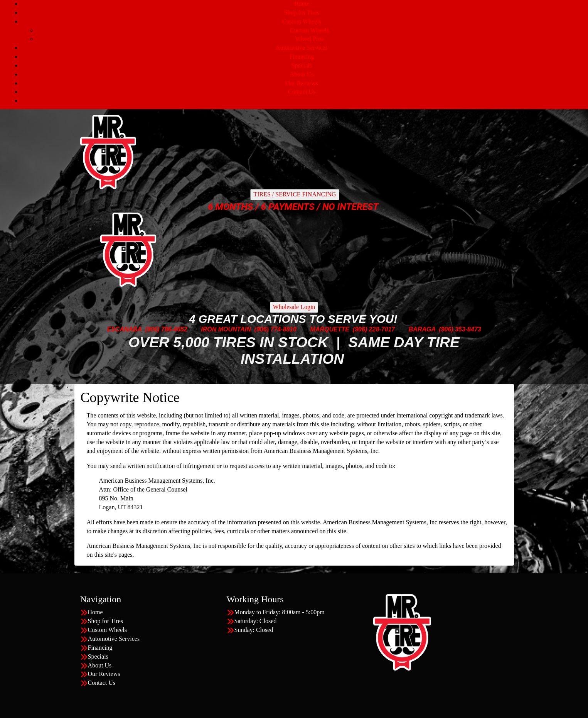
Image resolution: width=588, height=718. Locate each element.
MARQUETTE (330, 329)
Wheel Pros (309, 39)
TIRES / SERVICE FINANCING (295, 194)
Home (302, 4)
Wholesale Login (294, 307)
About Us (302, 74)
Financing (302, 57)
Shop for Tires (302, 13)
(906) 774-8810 (275, 329)
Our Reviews (302, 83)
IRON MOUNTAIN (226, 329)
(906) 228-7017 (374, 329)
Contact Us (302, 92)
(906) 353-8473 (460, 329)
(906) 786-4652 (166, 329)
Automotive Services (302, 48)
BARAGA (422, 329)
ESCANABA (124, 329)
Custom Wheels (302, 21)
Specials (302, 65)
